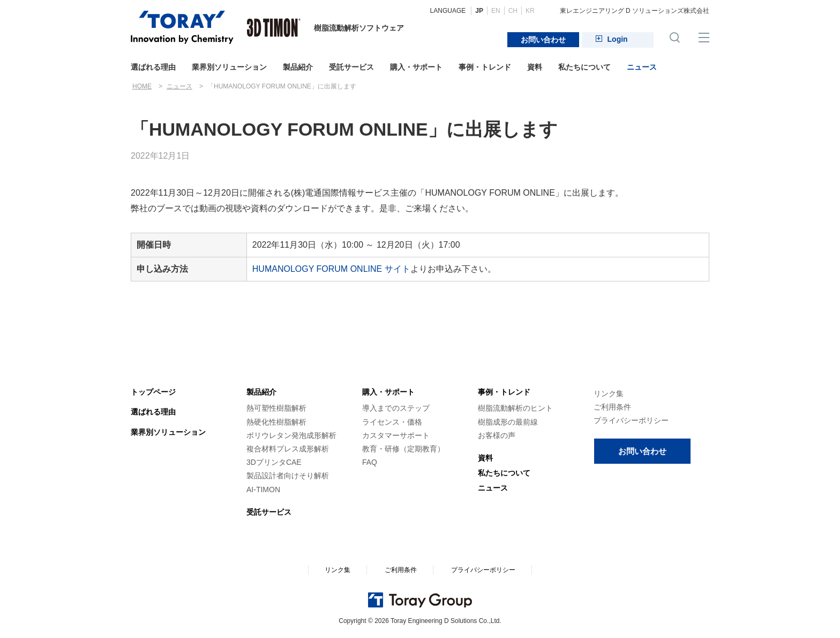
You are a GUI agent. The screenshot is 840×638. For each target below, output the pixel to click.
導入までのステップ (396, 408)
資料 (535, 67)
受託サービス (351, 67)
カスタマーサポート (396, 435)
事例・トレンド (485, 67)
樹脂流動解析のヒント (515, 408)
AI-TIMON (263, 489)
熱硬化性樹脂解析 (276, 422)
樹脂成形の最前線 (508, 422)
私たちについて (584, 67)
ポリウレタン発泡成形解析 (291, 435)
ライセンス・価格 (392, 422)
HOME (142, 86)
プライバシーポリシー (631, 420)
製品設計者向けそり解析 (288, 476)
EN (496, 11)
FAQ (370, 462)
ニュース (642, 67)
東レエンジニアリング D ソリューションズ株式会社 (635, 11)
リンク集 (609, 394)
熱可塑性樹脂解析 (276, 408)
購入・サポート (416, 67)
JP (479, 11)
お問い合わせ (543, 40)
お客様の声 (497, 435)
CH (513, 11)
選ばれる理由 (153, 67)
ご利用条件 (612, 407)
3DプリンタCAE (274, 462)
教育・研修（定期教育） (403, 449)
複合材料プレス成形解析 (288, 449)
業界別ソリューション (229, 67)
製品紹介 (298, 67)
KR (530, 11)
